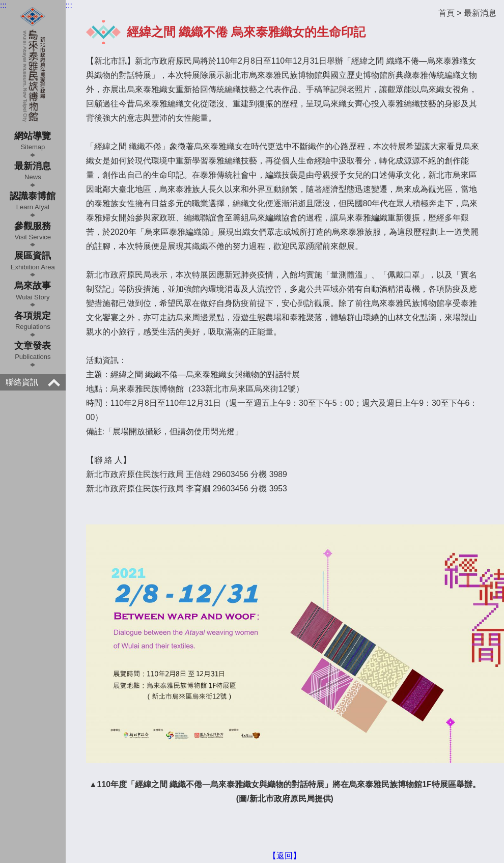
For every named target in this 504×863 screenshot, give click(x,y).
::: (3, 5)
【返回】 (285, 856)
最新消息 (480, 13)
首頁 (446, 13)
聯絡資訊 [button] (33, 382)
